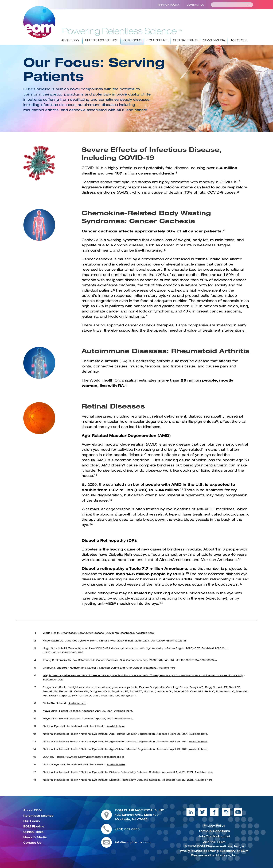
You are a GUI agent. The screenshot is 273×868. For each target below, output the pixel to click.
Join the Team (214, 842)
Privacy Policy (169, 5)
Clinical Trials (185, 40)
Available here (145, 633)
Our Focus (132, 40)
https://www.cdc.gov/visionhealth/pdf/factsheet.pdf (91, 757)
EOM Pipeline (157, 40)
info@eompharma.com (133, 842)
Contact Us (195, 5)
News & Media (214, 40)
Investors (239, 40)
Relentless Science (102, 40)
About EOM (70, 40)
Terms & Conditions (214, 831)
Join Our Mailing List (214, 836)
